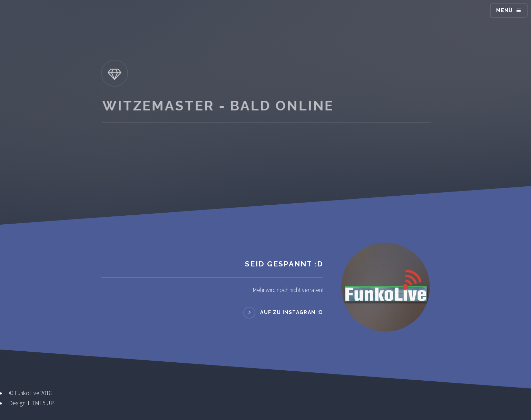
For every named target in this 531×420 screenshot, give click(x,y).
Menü (505, 10)
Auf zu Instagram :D (292, 312)
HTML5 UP (41, 403)
